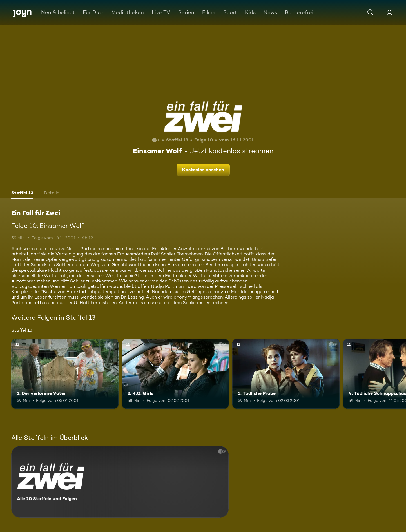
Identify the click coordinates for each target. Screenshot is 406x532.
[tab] (22, 193)
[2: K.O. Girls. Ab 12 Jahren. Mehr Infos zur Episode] (176, 374)
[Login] (389, 13)
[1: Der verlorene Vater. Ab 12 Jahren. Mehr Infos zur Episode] (65, 374)
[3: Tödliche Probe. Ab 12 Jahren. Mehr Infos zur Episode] (286, 374)
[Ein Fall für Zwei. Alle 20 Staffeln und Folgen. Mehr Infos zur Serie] (120, 482)
